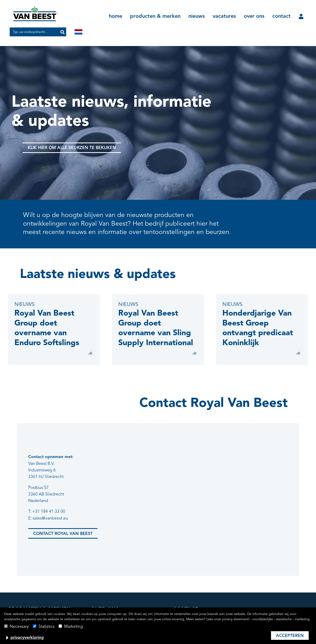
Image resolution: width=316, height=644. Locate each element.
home (115, 16)
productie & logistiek (110, 607)
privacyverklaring (27, 638)
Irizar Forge (19, 590)
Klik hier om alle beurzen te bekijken (72, 148)
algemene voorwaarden (195, 599)
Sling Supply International (32, 607)
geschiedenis (103, 582)
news (178, 582)
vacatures (224, 16)
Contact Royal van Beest (63, 515)
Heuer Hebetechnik (27, 599)
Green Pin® (19, 582)
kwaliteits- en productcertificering (122, 599)
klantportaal (184, 590)
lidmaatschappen (107, 590)
